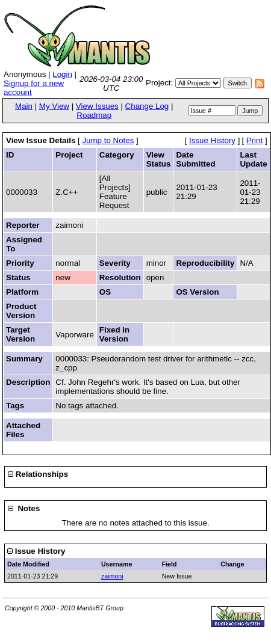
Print (254, 140)
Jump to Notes (108, 140)
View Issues (97, 106)
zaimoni (112, 576)
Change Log (147, 106)
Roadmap (94, 115)
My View (54, 106)
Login (62, 74)
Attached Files (23, 430)
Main (24, 106)
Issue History (212, 140)
